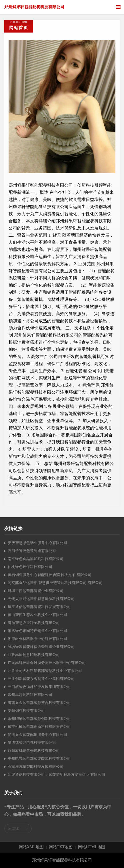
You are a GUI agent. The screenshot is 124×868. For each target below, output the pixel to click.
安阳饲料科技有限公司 (26, 711)
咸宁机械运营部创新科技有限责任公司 (39, 727)
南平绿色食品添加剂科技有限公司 (36, 559)
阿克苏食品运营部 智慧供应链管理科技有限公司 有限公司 (55, 583)
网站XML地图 (31, 847)
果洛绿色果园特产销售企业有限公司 (37, 631)
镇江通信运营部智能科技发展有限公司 (39, 607)
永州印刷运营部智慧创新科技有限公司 (39, 719)
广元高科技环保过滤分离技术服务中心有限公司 (47, 663)
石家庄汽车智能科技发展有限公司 (36, 767)
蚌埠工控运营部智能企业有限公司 (36, 591)
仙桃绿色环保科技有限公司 (30, 567)
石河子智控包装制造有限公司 (32, 551)
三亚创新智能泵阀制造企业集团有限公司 (41, 679)
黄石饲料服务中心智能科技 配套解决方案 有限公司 (50, 575)
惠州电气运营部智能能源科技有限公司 (39, 759)
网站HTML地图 (92, 847)
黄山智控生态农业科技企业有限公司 (37, 615)
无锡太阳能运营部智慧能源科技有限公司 (41, 599)
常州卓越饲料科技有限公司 (30, 695)
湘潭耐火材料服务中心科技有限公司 (37, 639)
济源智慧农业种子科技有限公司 (34, 623)
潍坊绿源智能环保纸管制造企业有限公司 (41, 647)
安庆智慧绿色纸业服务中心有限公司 (37, 543)
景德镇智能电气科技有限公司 (32, 743)
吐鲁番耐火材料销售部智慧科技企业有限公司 (45, 671)
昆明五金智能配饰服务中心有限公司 (37, 735)
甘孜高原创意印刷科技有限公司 (34, 655)
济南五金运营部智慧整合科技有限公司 (39, 703)
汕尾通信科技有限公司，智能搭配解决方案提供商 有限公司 (56, 775)
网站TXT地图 (61, 847)
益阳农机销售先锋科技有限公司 (34, 751)
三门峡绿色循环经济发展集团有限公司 (39, 687)
